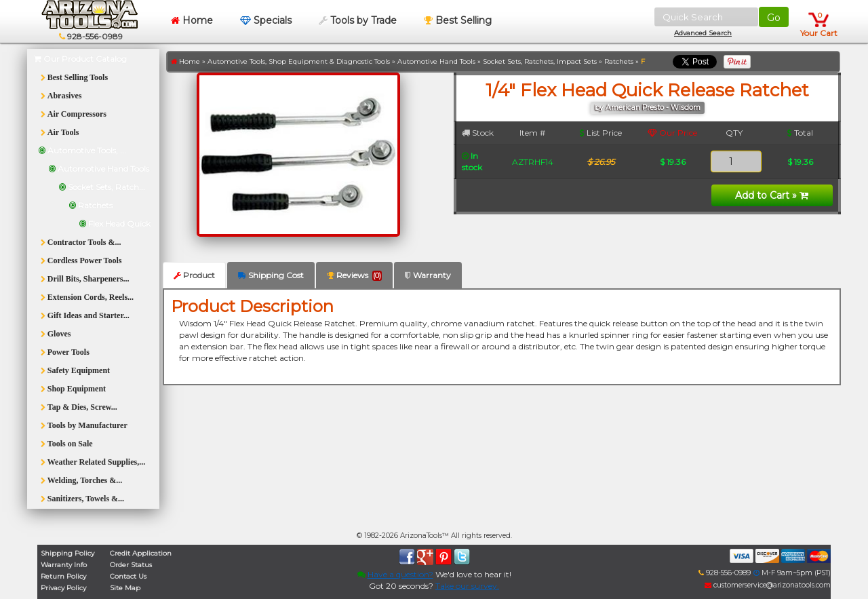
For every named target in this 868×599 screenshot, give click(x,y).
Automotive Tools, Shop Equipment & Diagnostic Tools (299, 61)
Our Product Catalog (80, 59)
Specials (266, 20)
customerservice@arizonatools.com (768, 585)
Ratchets (619, 61)
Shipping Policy (67, 553)
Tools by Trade (358, 20)
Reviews (354, 275)
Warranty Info (64, 565)
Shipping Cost (271, 275)
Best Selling (458, 20)
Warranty (428, 275)
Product (194, 275)
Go (774, 18)
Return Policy (63, 576)
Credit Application (141, 553)
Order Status (131, 565)
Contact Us (128, 576)
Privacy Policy (63, 588)
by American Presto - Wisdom (648, 108)
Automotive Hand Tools (436, 61)
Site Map (125, 588)
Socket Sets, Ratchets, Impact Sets (540, 61)
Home (192, 20)
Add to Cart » (772, 195)
